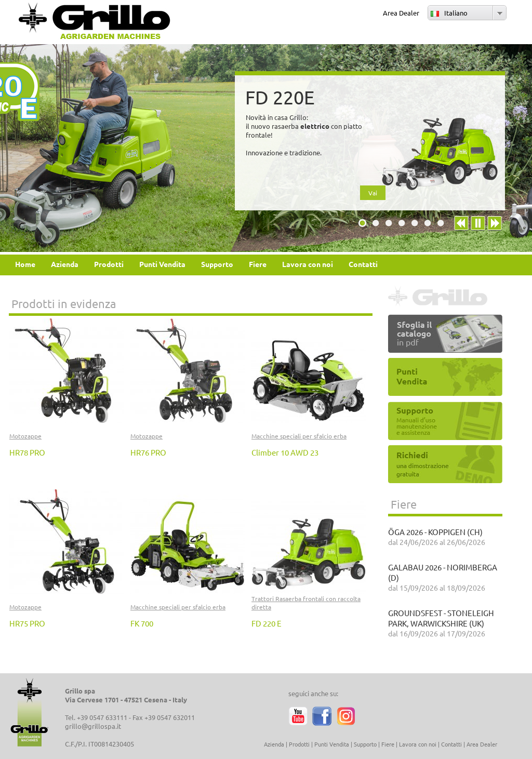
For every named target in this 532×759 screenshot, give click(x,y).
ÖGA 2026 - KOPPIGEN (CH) (435, 532)
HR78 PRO (27, 452)
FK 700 (142, 623)
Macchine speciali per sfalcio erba (299, 436)
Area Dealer (401, 13)
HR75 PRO (27, 623)
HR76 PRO (148, 452)
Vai (373, 193)
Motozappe (25, 436)
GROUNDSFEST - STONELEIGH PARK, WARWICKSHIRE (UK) (441, 618)
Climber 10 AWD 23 (285, 452)
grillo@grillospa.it (93, 726)
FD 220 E (267, 623)
